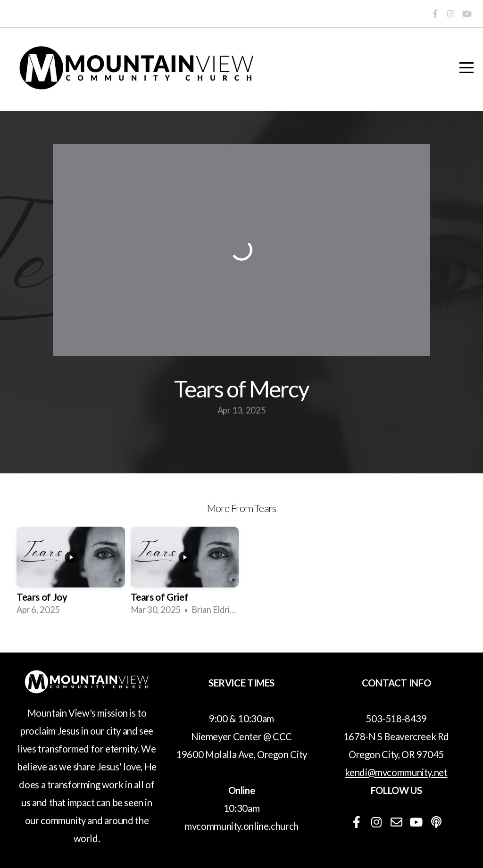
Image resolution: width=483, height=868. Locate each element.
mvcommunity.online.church (241, 826)
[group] (71, 575)
